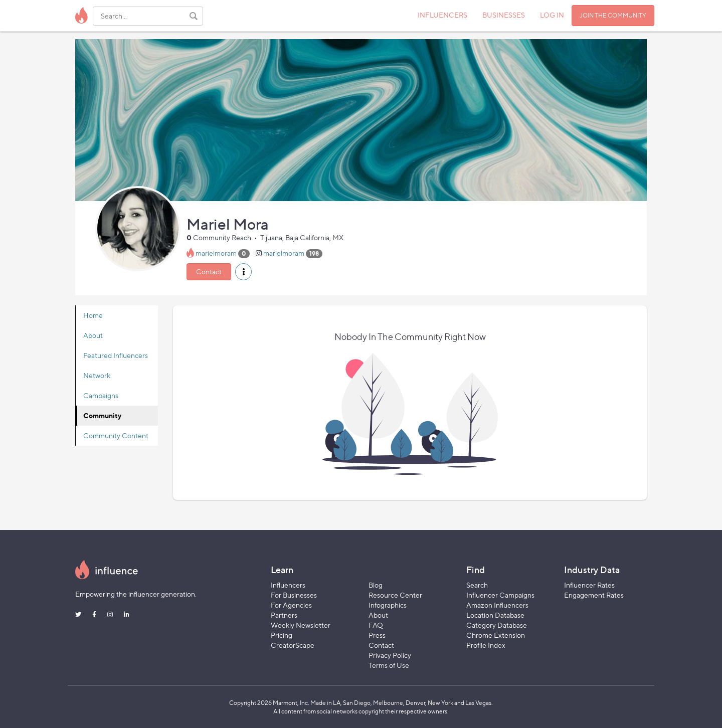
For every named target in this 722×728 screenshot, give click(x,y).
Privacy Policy (390, 655)
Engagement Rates (594, 595)
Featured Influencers (116, 355)
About (93, 335)
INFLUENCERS (442, 15)
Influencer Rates (589, 585)
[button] (243, 272)
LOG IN (552, 15)
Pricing (282, 635)
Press (377, 635)
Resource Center (395, 595)
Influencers (288, 585)
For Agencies (291, 605)
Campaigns (101, 395)
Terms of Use (389, 665)
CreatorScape (293, 645)
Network (97, 375)
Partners (284, 615)
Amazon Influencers (497, 605)
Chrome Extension (496, 635)
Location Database (495, 615)
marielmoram (216, 253)
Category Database (497, 625)
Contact (209, 271)
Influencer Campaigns (500, 595)
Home (93, 315)
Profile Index (486, 645)
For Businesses (294, 595)
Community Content (116, 435)
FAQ (376, 625)
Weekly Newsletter (301, 625)
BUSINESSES (504, 15)
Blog (376, 585)
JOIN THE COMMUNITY (613, 15)
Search (477, 585)
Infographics (388, 605)
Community (102, 415)
